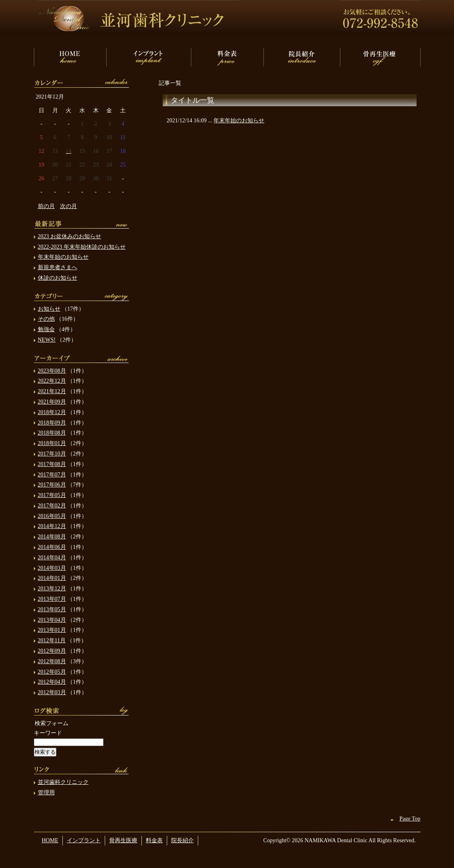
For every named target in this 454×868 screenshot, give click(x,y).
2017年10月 (52, 454)
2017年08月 (52, 464)
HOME (70, 57)
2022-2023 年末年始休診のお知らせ (82, 247)
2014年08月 (52, 537)
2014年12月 (52, 526)
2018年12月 (52, 412)
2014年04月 (52, 558)
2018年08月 (52, 433)
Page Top (410, 819)
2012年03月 (52, 692)
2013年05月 (52, 609)
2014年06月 (52, 547)
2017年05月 (52, 495)
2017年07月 (52, 475)
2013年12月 (52, 589)
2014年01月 (52, 578)
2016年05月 (52, 516)
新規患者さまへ (58, 267)
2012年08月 (52, 661)
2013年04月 (52, 620)
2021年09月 (52, 402)
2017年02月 (52, 506)
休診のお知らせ (58, 278)
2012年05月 (52, 672)
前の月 (46, 206)
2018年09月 (52, 423)
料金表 (227, 57)
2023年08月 (52, 371)
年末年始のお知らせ (239, 121)
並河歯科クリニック (63, 782)
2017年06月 (52, 485)
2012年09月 (52, 651)
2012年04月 (52, 682)
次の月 (68, 206)
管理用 (46, 793)
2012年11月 (52, 640)
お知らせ (49, 309)
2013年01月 (52, 630)
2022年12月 (52, 381)
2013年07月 (52, 599)
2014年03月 (52, 568)
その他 (46, 319)
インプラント (149, 57)
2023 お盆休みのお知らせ (70, 236)
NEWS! (47, 340)
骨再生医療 (380, 57)
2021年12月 (52, 391)
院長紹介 (302, 57)
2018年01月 (52, 443)
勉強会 (46, 329)
